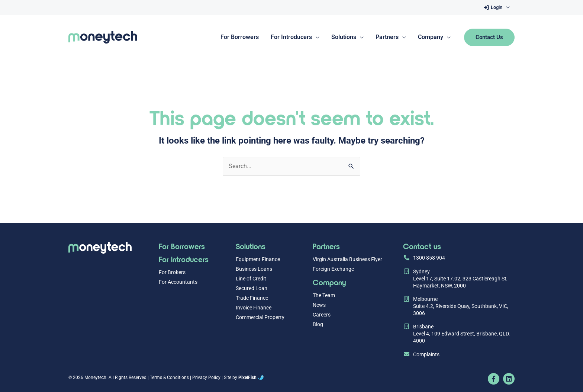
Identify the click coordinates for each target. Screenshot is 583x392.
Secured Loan (252, 288)
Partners (326, 246)
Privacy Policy (206, 377)
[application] (506, 7)
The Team (324, 295)
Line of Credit (251, 279)
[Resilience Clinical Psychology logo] (100, 248)
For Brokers (172, 272)
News (319, 305)
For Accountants (178, 282)
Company (329, 282)
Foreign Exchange (333, 269)
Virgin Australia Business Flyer (347, 259)
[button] (496, 7)
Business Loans (254, 269)
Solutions (251, 246)
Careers (322, 315)
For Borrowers (182, 246)
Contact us (422, 246)
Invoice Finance (254, 308)
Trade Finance (252, 298)
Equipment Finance (258, 259)
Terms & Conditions (169, 377)
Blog (318, 324)
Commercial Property (260, 317)
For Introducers (184, 259)
